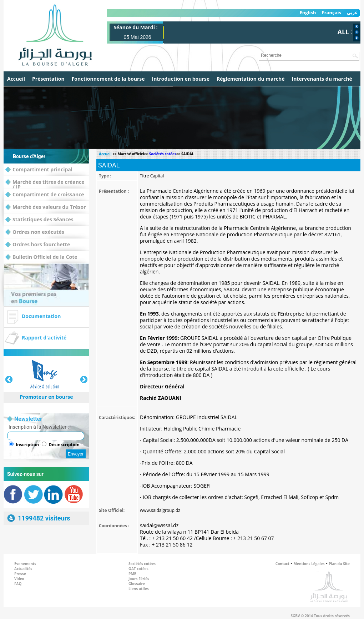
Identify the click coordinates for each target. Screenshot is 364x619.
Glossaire (137, 584)
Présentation (48, 79)
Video (19, 579)
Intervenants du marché (322, 79)
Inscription (27, 445)
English (308, 13)
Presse (20, 574)
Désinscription (64, 445)
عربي (352, 13)
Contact (282, 564)
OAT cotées (138, 569)
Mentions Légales (309, 564)
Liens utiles (139, 589)
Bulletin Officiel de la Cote (41, 257)
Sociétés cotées (163, 154)
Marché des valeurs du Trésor (46, 207)
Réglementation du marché (251, 79)
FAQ (18, 584)
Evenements (25, 564)
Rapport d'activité (44, 338)
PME (132, 574)
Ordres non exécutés (35, 232)
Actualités (23, 569)
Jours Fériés (139, 579)
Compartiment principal (39, 170)
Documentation (41, 316)
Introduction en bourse (181, 79)
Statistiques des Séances (39, 220)
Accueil (16, 79)
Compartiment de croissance (45, 195)
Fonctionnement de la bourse (108, 79)
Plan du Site (339, 564)
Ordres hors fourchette (38, 245)
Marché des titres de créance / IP (45, 182)
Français (332, 13)
